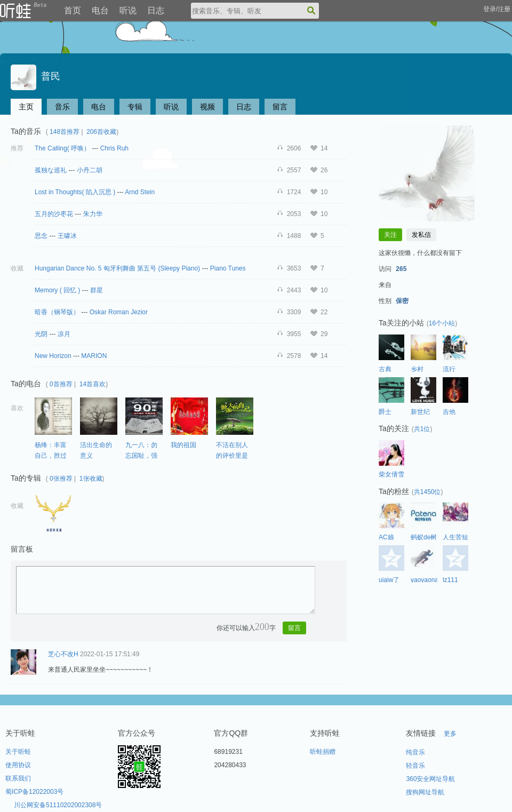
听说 (128, 10)
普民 (35, 76)
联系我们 (18, 778)
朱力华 (93, 214)
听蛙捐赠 (323, 752)
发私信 (421, 235)
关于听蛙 (18, 752)
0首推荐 (61, 384)
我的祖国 (183, 445)
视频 (207, 107)
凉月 (64, 334)
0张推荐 (61, 479)
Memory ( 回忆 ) (57, 290)
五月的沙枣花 (54, 214)
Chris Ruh (114, 148)
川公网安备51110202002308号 (58, 805)
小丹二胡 (90, 170)
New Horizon (53, 356)
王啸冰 (67, 236)
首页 (73, 10)
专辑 (135, 107)
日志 (156, 10)
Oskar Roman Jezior (119, 312)
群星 (97, 290)
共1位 (422, 429)
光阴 (41, 334)
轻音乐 (415, 766)
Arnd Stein (140, 192)
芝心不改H (63, 654)
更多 (450, 734)
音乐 (62, 107)
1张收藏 (91, 479)
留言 (280, 107)
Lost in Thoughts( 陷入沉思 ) (75, 192)
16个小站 (442, 323)
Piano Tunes (228, 268)
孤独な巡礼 (51, 170)
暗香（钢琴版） (57, 312)
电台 (100, 10)
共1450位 (427, 492)
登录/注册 (497, 9)
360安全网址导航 (430, 779)
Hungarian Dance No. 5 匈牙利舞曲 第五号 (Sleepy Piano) (118, 268)
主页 (26, 107)
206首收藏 (101, 132)
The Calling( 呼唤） (62, 148)
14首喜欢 (93, 384)
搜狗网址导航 (425, 792)
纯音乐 (415, 752)
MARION (94, 356)
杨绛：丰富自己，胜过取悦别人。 (51, 455)
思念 (41, 236)
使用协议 (18, 765)
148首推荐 (65, 132)
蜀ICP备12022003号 (34, 792)
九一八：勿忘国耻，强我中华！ (141, 455)
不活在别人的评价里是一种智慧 (232, 455)
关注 (390, 235)
